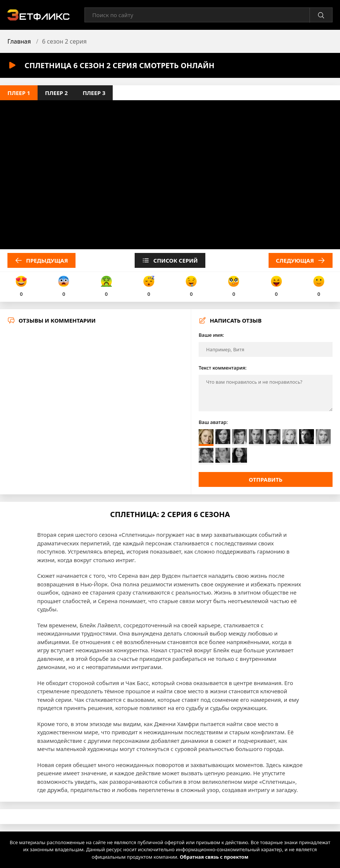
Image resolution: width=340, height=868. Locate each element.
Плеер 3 (94, 93)
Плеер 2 (56, 93)
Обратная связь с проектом (214, 857)
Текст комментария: (223, 368)
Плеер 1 (19, 93)
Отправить (266, 479)
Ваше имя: (211, 335)
